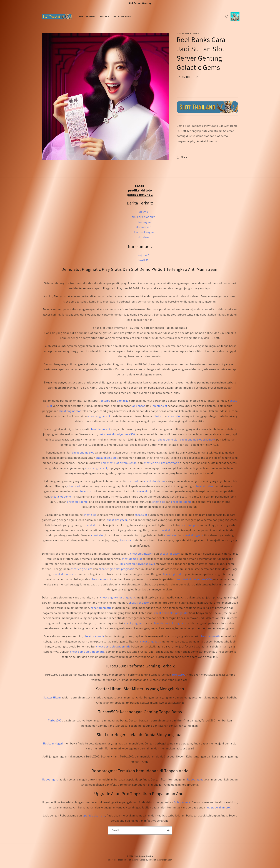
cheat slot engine (144, 232)
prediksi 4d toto (140, 190)
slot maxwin (144, 227)
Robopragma (51, 779)
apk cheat (139, 406)
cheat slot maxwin (142, 554)
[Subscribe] (168, 830)
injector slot (160, 406)
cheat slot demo (155, 481)
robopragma (144, 222)
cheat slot (175, 416)
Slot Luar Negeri (53, 743)
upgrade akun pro (218, 807)
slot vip (144, 212)
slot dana (144, 237)
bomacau (123, 401)
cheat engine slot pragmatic (198, 440)
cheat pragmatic (101, 608)
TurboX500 (179, 675)
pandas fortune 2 (140, 195)
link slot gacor (130, 860)
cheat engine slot (70, 411)
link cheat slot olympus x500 (117, 434)
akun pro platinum (144, 217)
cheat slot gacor (117, 520)
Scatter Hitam (52, 697)
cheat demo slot (100, 429)
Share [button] (182, 157)
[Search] (227, 17)
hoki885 (144, 260)
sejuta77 (144, 255)
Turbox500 (55, 720)
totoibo (106, 401)
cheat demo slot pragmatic (171, 613)
